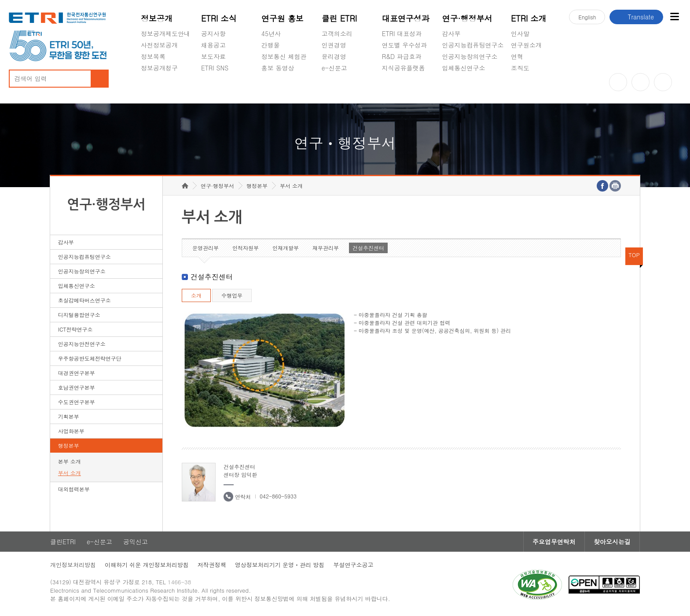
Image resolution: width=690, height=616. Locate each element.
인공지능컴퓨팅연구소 (473, 45)
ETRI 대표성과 (402, 33)
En (587, 17)
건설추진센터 (368, 248)
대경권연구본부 (77, 373)
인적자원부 (246, 248)
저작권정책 (212, 565)
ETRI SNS (215, 68)
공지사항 (213, 33)
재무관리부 (326, 248)
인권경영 (334, 45)
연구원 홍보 (283, 18)
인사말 (520, 33)
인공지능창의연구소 (470, 56)
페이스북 (663, 82)
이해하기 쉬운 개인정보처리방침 (147, 565)
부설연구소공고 (353, 565)
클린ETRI (63, 542)
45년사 (271, 33)
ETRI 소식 (219, 18)
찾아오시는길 (612, 542)
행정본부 (69, 445)
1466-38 (179, 582)
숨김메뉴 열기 (145, 78)
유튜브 (618, 82)
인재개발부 (286, 248)
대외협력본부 (74, 489)
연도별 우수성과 (405, 45)
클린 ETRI (339, 18)
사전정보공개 (159, 45)
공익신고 (334, 89)
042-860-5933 (278, 496)
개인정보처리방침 (73, 565)
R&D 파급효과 (402, 56)
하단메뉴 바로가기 (0, 0)
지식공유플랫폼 (404, 68)
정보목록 (153, 56)
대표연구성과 (406, 18)
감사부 (451, 33)
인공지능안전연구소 (82, 344)
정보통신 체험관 (284, 56)
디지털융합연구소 (79, 315)
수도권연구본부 (77, 402)
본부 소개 (70, 461)
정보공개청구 (159, 68)
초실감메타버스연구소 (473, 89)
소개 (196, 295)
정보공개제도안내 (165, 33)
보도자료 (213, 56)
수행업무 (232, 295)
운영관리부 (206, 248)
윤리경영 (334, 56)
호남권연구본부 (77, 387)
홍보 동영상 (278, 68)
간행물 (271, 45)
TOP (634, 255)
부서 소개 (70, 473)
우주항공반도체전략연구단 (90, 358)
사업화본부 (71, 431)
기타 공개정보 (530, 89)
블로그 (640, 82)
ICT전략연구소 (75, 329)
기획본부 (69, 416)
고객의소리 (337, 33)
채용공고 (213, 45)
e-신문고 (334, 68)
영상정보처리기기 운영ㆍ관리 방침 (280, 565)
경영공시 (153, 89)
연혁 (517, 56)
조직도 (520, 68)
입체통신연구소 (464, 68)
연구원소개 (526, 45)
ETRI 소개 (529, 18)
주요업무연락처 (554, 542)
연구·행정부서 (467, 18)
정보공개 (157, 18)
